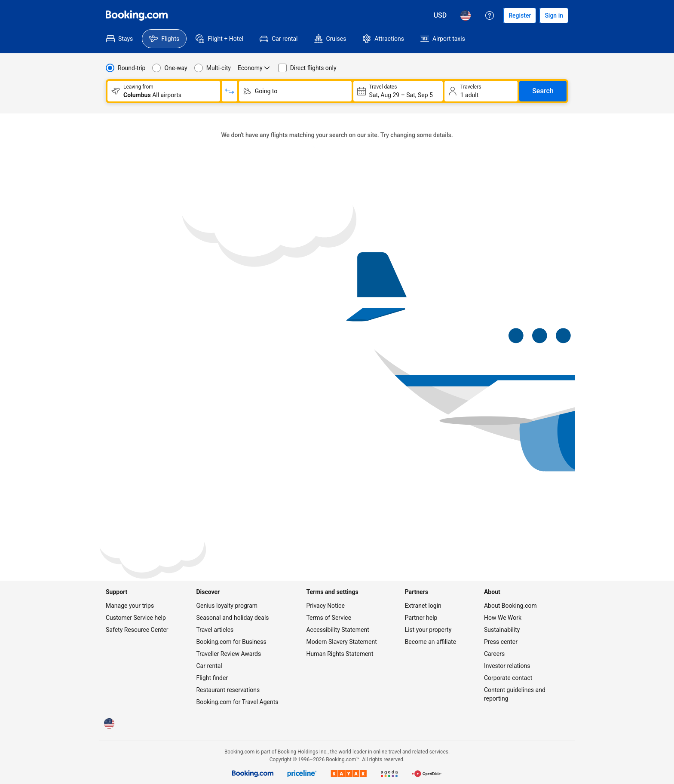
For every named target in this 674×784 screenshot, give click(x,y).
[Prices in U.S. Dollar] (440, 15)
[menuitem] (119, 39)
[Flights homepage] (137, 15)
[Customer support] (490, 15)
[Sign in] (554, 15)
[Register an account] (520, 15)
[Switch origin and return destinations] (230, 91)
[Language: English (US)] (466, 15)
